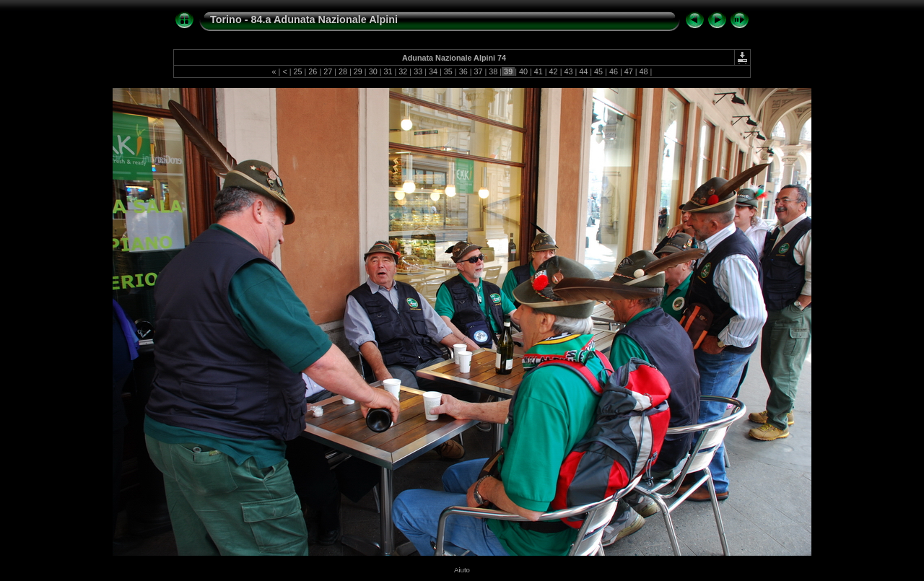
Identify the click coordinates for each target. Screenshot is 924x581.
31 (388, 71)
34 (433, 71)
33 (418, 71)
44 (583, 71)
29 (358, 71)
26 (313, 71)
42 (554, 71)
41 (539, 71)
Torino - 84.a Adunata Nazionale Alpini (304, 19)
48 (644, 71)
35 (448, 71)
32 (403, 71)
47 (629, 71)
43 (568, 71)
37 (478, 71)
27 (328, 71)
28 (343, 71)
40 (523, 71)
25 (298, 71)
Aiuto (462, 570)
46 (614, 71)
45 (598, 71)
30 (373, 71)
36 (463, 71)
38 (493, 71)
